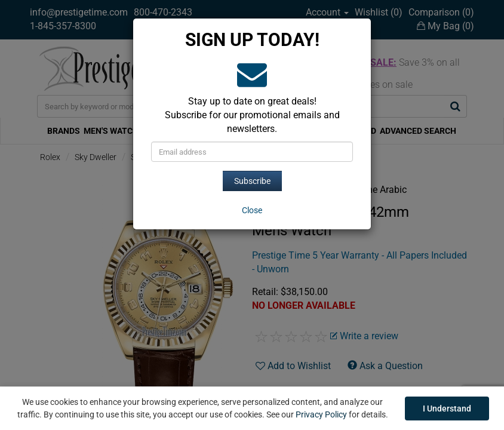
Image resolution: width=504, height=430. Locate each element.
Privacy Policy (321, 414)
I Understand (447, 408)
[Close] (252, 210)
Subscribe (252, 181)
